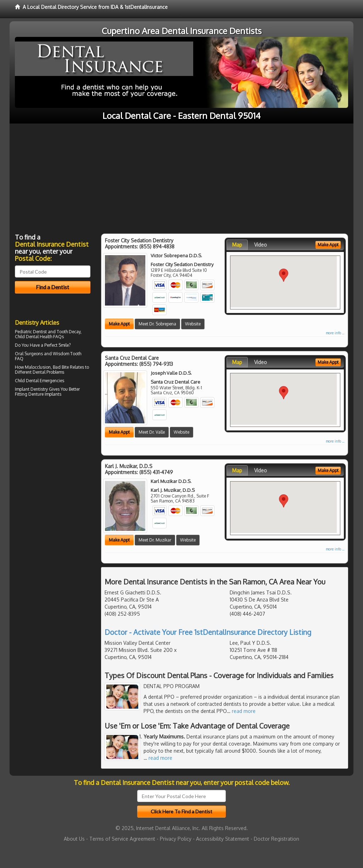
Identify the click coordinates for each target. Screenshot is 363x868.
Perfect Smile (57, 345)
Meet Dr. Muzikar (155, 540)
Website (193, 324)
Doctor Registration (277, 839)
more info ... (335, 333)
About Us (74, 839)
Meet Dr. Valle (152, 432)
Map (237, 245)
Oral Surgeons (29, 354)
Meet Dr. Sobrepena (157, 324)
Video (261, 245)
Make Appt (119, 324)
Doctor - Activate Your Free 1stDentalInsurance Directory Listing (208, 632)
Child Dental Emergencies (40, 381)
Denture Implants (45, 394)
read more (244, 711)
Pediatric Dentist (31, 332)
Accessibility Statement (223, 839)
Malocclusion (38, 367)
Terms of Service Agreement (122, 839)
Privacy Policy (176, 839)
